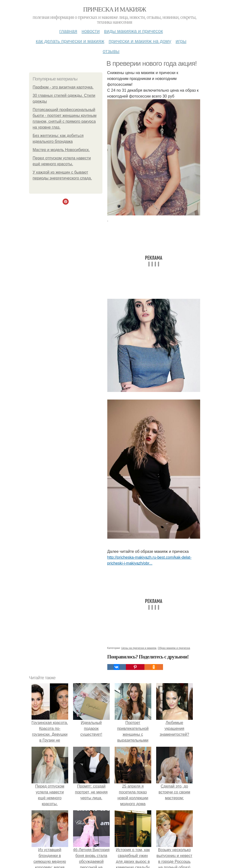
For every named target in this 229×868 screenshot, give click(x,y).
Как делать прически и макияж (70, 41)
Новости (91, 31)
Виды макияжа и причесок (134, 31)
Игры (181, 41)
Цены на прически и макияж (139, 648)
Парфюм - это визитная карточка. (63, 87)
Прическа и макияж (114, 9)
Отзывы (111, 51)
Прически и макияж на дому (140, 41)
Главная (68, 31)
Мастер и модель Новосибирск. (61, 150)
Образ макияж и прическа (174, 648)
